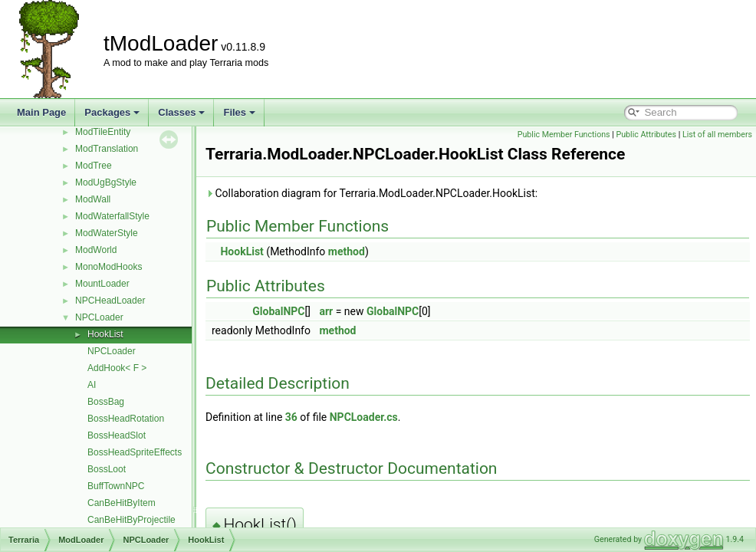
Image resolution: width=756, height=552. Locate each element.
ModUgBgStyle (106, 182)
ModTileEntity (103, 132)
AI (92, 385)
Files (239, 112)
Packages (112, 112)
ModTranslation (107, 149)
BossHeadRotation (126, 419)
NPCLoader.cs (364, 417)
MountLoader (102, 284)
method (347, 251)
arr (326, 311)
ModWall (93, 199)
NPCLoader (99, 317)
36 (291, 417)
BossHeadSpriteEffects (135, 452)
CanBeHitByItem (122, 503)
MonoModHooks (108, 267)
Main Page (41, 112)
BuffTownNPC (116, 486)
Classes (181, 112)
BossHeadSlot (117, 435)
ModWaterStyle (107, 233)
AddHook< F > (117, 368)
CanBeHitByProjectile (131, 520)
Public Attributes (646, 135)
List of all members (717, 135)
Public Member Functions (564, 135)
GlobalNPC (278, 311)
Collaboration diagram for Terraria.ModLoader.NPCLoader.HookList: (371, 193)
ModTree (94, 166)
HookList (105, 334)
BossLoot (107, 469)
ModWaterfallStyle (112, 216)
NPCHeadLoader (110, 301)
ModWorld (96, 250)
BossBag (106, 402)
